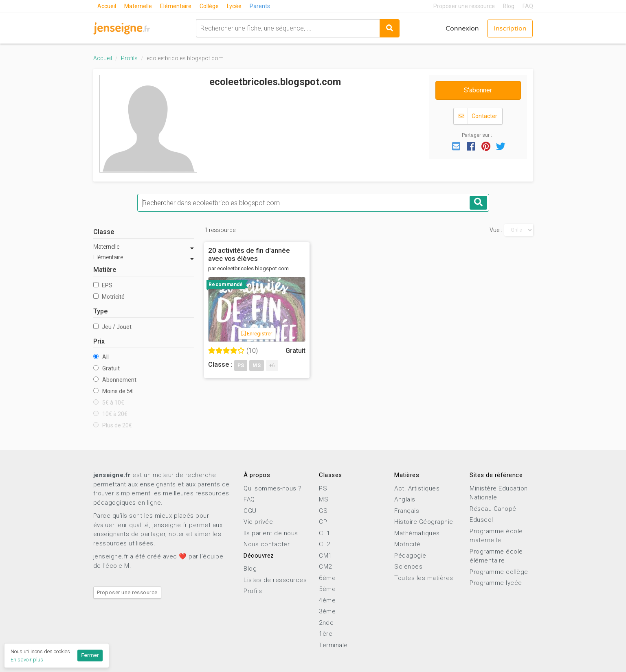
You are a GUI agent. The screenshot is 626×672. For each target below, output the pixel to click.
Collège (209, 6)
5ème (327, 589)
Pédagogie (410, 556)
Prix (99, 341)
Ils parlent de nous (271, 533)
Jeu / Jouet (112, 327)
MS (324, 499)
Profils (129, 58)
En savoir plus (27, 660)
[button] (456, 146)
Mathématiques (417, 533)
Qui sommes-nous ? (273, 488)
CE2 (325, 544)
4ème (327, 600)
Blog (509, 6)
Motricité (109, 297)
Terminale (333, 645)
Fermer (90, 655)
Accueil (107, 6)
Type (100, 311)
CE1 (325, 533)
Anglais (405, 499)
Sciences (408, 567)
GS (323, 511)
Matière (105, 270)
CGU (250, 511)
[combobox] (288, 28)
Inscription (510, 28)
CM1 (325, 556)
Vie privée (258, 522)
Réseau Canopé (493, 509)
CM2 (325, 567)
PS (323, 488)
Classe (104, 232)
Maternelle (138, 6)
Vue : (496, 230)
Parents (260, 6)
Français (407, 511)
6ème (327, 578)
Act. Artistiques (417, 488)
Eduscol (481, 520)
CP (323, 522)
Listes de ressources (275, 580)
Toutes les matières (424, 578)
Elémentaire (176, 6)
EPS (103, 285)
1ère (326, 634)
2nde (326, 623)
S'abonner (478, 90)
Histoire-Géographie (424, 522)
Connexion (462, 28)
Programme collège (499, 572)
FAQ (528, 6)
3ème (327, 611)
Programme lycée (496, 583)
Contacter (478, 116)
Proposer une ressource (464, 6)
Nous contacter (267, 544)
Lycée (234, 6)
